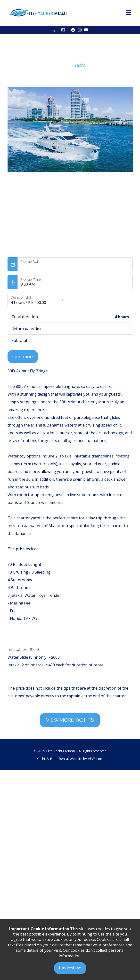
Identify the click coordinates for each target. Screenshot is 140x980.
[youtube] (86, 30)
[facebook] (73, 30)
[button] (26, 180)
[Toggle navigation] (129, 13)
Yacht (80, 65)
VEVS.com (96, 759)
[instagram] (80, 30)
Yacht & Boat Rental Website (59, 759)
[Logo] (38, 12)
